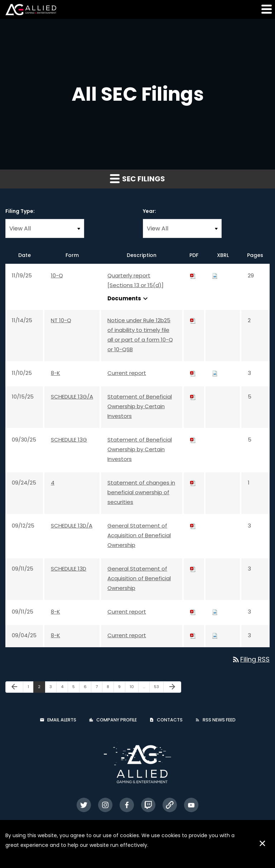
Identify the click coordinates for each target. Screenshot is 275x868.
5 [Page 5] (76, 688)
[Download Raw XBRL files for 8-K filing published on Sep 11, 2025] (215, 612)
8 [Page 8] (110, 688)
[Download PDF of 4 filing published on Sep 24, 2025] (193, 483)
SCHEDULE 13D (69, 569)
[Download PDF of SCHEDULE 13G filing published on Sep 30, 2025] (193, 440)
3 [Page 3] (53, 688)
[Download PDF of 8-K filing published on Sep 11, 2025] (193, 612)
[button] (266, 9)
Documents (129, 299)
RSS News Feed (219, 720)
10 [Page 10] (134, 688)
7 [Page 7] (99, 688)
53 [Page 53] (159, 688)
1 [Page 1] (30, 688)
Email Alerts (62, 720)
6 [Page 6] (87, 688)
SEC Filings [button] (137, 179)
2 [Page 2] (41, 688)
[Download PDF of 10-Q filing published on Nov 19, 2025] (193, 275)
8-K (56, 373)
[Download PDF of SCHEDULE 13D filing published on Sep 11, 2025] (193, 569)
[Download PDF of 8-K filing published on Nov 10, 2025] (193, 373)
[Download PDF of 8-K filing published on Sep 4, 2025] (193, 635)
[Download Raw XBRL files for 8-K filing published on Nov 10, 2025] (215, 373)
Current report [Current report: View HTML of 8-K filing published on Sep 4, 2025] (127, 635)
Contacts (170, 720)
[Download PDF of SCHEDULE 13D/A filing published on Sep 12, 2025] (193, 526)
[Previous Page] (14, 687)
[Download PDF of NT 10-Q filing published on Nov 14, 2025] (193, 320)
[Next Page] (172, 687)
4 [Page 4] (64, 688)
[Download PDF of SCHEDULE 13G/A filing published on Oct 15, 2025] (193, 397)
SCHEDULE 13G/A (72, 397)
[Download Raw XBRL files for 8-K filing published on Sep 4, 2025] (215, 635)
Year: (149, 211)
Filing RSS (251, 659)
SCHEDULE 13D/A (72, 526)
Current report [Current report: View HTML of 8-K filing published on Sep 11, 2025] (127, 612)
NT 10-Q (61, 320)
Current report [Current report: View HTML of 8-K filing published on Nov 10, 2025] (127, 373)
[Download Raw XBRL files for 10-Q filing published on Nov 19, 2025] (215, 275)
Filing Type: (20, 211)
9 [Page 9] (122, 688)
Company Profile (117, 720)
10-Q (57, 275)
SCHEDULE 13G (69, 440)
